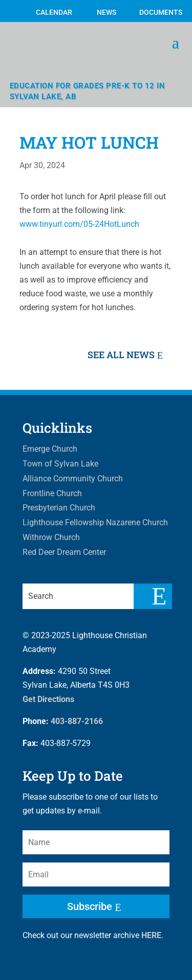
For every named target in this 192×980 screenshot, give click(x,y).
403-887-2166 (77, 721)
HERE (151, 935)
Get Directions (48, 699)
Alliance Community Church (73, 479)
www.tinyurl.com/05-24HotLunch (79, 224)
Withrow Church (51, 537)
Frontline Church (52, 493)
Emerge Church (50, 449)
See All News (121, 355)
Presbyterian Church (59, 508)
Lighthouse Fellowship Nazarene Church (95, 522)
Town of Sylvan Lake (60, 464)
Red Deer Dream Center (64, 552)
